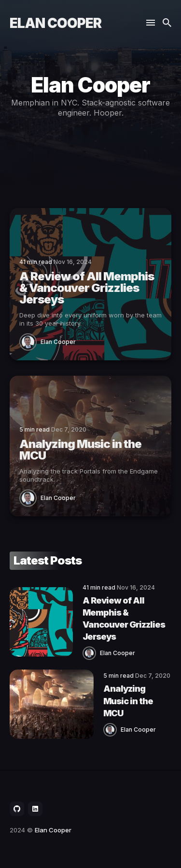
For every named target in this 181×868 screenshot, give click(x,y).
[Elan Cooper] (30, 341)
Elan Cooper (56, 23)
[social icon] (17, 809)
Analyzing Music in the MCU (128, 701)
